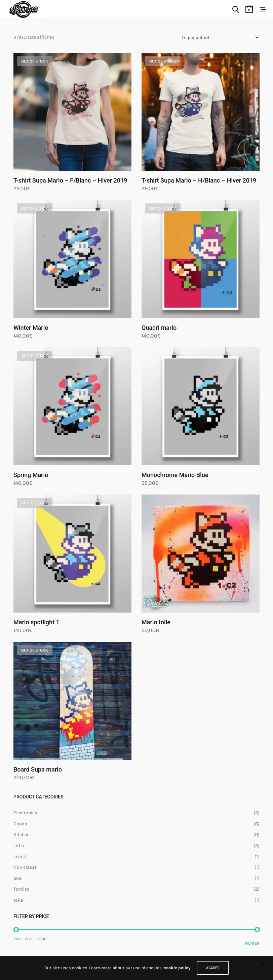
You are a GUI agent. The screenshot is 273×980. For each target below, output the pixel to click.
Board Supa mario (38, 769)
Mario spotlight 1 (36, 622)
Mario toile (156, 622)
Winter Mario (31, 328)
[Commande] (217, 37)
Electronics (25, 813)
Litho (19, 846)
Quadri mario (159, 328)
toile (18, 900)
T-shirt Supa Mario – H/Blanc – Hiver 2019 (199, 180)
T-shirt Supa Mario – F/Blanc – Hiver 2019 (70, 180)
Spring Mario (31, 475)
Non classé (25, 867)
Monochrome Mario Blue (175, 475)
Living (20, 856)
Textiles (21, 889)
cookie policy (177, 968)
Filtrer (252, 943)
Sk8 (18, 878)
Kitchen (22, 835)
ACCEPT (213, 968)
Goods (20, 824)
